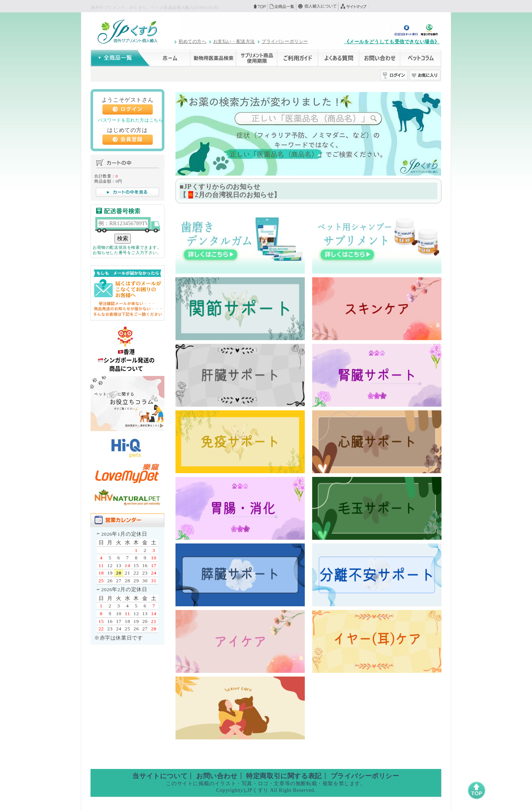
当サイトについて (160, 776)
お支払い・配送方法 (234, 41)
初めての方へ (192, 41)
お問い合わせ (217, 776)
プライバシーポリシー (285, 41)
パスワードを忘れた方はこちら (130, 120)
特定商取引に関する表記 (284, 776)
